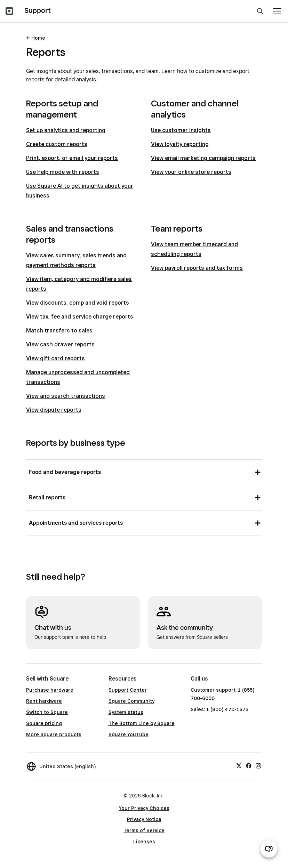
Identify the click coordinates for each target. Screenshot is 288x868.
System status (126, 712)
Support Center (128, 690)
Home (38, 38)
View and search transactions (66, 396)
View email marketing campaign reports (203, 158)
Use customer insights (181, 130)
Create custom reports (57, 144)
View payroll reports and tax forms (197, 268)
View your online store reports (191, 172)
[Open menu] (277, 11)
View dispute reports (54, 410)
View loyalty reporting (180, 144)
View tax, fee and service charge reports (80, 317)
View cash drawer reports (60, 344)
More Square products (54, 734)
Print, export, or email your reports (72, 158)
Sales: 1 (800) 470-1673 (219, 709)
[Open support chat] (269, 849)
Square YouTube (129, 734)
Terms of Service (144, 830)
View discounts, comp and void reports (78, 303)
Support (38, 10)
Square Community (131, 701)
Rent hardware (44, 701)
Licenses (144, 842)
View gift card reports (55, 358)
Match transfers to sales (59, 331)
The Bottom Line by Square (142, 723)
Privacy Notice (144, 819)
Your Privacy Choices (144, 808)
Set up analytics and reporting (66, 130)
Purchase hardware (50, 690)
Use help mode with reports (63, 172)
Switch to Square (47, 712)
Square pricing (44, 723)
